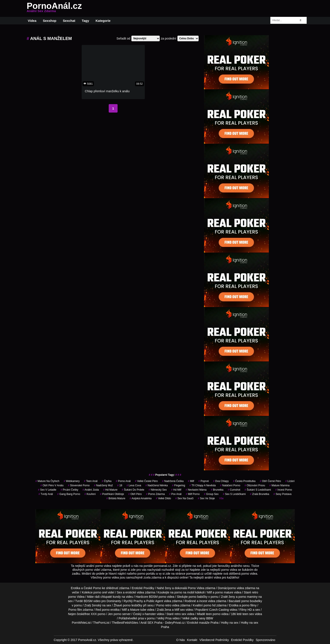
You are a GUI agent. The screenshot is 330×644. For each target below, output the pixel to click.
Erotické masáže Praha (203, 623)
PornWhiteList (81, 623)
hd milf (176, 490)
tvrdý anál (46, 494)
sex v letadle (47, 490)
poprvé (204, 481)
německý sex (158, 490)
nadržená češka (173, 481)
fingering (179, 485)
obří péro (135, 494)
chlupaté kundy (111, 597)
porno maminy (248, 597)
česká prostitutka (244, 481)
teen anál (91, 481)
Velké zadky (190, 618)
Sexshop (50, 21)
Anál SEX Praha (151, 623)
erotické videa (135, 592)
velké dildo (163, 498)
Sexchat (69, 21)
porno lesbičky (133, 605)
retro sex (180, 614)
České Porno (92, 588)
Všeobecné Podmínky (214, 640)
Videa (32, 21)
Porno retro (164, 605)
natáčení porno (230, 485)
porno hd (210, 605)
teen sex (248, 614)
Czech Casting (219, 610)
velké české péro (146, 481)
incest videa (207, 601)
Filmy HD (246, 610)
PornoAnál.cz (54, 8)
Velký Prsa (164, 618)
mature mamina (279, 485)
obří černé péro (270, 481)
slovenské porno (79, 485)
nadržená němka (157, 485)
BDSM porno (158, 597)
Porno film (75, 610)
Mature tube (138, 610)
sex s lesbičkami (234, 494)
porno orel (100, 592)
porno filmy (249, 605)
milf (191, 481)
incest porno (284, 490)
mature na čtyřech (47, 481)
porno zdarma (155, 494)
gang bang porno (69, 494)
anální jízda (91, 490)
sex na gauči (184, 498)
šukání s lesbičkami (258, 490)
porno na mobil (184, 592)
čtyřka (107, 481)
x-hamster (149, 614)
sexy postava (282, 494)
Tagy (85, 21)
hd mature (110, 490)
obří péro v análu (52, 485)
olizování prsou (255, 485)
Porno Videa (196, 588)
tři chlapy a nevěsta (202, 485)
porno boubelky (252, 601)
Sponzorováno (265, 640)
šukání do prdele (133, 490)
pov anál (175, 494)
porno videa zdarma (242, 588)
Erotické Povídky (143, 588)
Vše (221, 498)
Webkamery (72, 481)
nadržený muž (103, 485)
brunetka (217, 490)
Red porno (103, 610)
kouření (90, 494)
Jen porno (115, 614)
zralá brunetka (260, 494)
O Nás (181, 640)
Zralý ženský (93, 605)
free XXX (91, 614)
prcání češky (69, 490)
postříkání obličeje (112, 494)
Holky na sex (230, 623)
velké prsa (137, 618)
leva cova (134, 485)
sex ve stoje (206, 498)
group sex (211, 494)
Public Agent (155, 601)
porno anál (123, 481)
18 (120, 485)
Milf (177, 610)
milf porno (193, 494)
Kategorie (103, 21)
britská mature (116, 498)
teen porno (213, 614)
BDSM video (92, 601)
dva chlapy (221, 481)
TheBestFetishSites (125, 623)
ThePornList (101, 623)
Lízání (290, 481)
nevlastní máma (196, 490)
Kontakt (192, 640)
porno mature (224, 592)
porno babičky (198, 597)
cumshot (234, 490)
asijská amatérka (141, 498)
